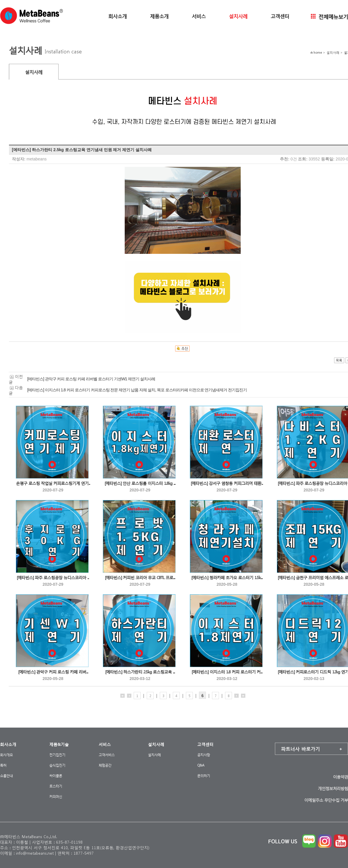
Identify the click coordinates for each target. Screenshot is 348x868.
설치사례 (238, 16)
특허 (3, 765)
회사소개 (117, 16)
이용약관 (340, 777)
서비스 (199, 16)
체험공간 (105, 765)
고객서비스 (107, 755)
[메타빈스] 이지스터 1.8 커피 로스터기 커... (227, 672)
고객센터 (280, 16)
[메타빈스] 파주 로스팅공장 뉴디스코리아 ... (53, 577)
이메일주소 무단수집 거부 (326, 800)
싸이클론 (56, 776)
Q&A (201, 765)
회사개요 (6, 755)
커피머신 (56, 796)
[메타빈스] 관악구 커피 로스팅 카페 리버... (53, 672)
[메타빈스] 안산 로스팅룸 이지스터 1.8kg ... (140, 483)
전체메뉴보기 (329, 16)
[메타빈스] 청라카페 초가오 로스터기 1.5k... (227, 577)
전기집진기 (57, 755)
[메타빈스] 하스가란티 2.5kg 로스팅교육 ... (140, 672)
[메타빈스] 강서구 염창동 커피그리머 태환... (227, 483)
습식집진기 (57, 765)
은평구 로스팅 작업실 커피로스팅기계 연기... (53, 483)
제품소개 (159, 16)
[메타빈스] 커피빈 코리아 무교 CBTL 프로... (140, 577)
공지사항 (204, 755)
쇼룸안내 (6, 776)
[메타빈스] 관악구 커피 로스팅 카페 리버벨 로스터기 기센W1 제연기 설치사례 (91, 379)
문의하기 (204, 776)
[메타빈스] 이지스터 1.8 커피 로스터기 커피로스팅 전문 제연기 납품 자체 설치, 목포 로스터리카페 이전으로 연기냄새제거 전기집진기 (137, 390)
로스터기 (56, 786)
